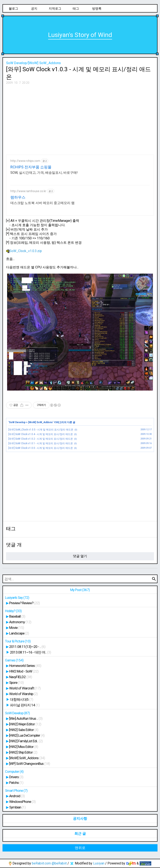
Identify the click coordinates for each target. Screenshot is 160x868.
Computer (14, 772)
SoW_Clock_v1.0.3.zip (24, 251)
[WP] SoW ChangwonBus (30, 764)
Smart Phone (16, 791)
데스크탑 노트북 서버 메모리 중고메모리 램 (42, 203)
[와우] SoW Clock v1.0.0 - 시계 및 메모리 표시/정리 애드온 (41, 448)
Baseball (17, 616)
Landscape (19, 633)
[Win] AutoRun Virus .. (26, 718)
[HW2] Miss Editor (24, 747)
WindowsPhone (22, 802)
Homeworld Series (25, 666)
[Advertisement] (80, 118)
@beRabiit (59, 863)
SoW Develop (17, 422)
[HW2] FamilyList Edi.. (26, 741)
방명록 (97, 9)
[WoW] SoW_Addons (40, 422)
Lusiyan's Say (17, 598)
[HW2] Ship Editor (23, 752)
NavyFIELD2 (21, 677)
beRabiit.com (41, 863)
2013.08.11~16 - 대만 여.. (31, 652)
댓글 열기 (80, 556)
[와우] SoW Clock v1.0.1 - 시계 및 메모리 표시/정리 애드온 (41, 443)
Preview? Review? (24, 603)
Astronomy (20, 622)
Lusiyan (99, 863)
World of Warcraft (25, 688)
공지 (34, 9)
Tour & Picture (18, 641)
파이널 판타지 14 (25, 705)
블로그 (13, 9)
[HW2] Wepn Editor (25, 724)
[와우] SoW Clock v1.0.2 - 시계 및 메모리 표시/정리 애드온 (41, 439)
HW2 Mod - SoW (24, 671)
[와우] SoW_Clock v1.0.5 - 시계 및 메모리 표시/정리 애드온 (41, 430)
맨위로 (80, 848)
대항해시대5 (22, 699)
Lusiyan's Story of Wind (80, 35)
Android (17, 796)
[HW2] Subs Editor (24, 730)
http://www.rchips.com (25, 161)
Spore (16, 683)
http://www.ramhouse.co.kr (28, 191)
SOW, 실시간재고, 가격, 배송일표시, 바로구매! (44, 173)
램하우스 (18, 197)
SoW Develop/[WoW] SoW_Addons (33, 63)
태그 (76, 9)
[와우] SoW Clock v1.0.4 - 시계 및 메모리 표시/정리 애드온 (41, 434)
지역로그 (55, 9)
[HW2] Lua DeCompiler (27, 735)
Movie (17, 628)
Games (14, 660)
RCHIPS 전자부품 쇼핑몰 (31, 167)
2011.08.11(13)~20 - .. (27, 647)
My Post (80, 590)
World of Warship (23, 694)
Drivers (16, 777)
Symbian (17, 807)
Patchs (16, 783)
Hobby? (13, 611)
